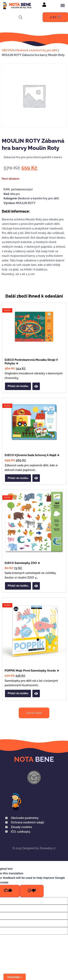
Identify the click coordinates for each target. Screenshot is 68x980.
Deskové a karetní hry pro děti (37, 50)
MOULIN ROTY (26, 203)
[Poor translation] (32, 891)
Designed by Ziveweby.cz (34, 848)
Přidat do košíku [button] (18, 386)
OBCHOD (8, 50)
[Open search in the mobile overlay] (20, 17)
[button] (63, 5)
